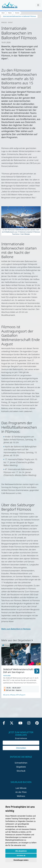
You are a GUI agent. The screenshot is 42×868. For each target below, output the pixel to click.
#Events (6, 695)
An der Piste (21, 792)
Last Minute (21, 788)
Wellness (21, 796)
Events (17, 13)
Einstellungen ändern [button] (21, 860)
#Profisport (21, 695)
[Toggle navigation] (38, 5)
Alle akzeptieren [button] (21, 851)
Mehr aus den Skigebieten (17, 640)
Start (3, 13)
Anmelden (21, 748)
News (10, 13)
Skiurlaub (21, 771)
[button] (37, 671)
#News (13, 695)
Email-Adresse (21, 738)
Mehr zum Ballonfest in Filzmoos (16, 629)
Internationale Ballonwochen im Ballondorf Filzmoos (19, 16)
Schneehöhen (21, 763)
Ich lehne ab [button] (21, 856)
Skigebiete (21, 767)
